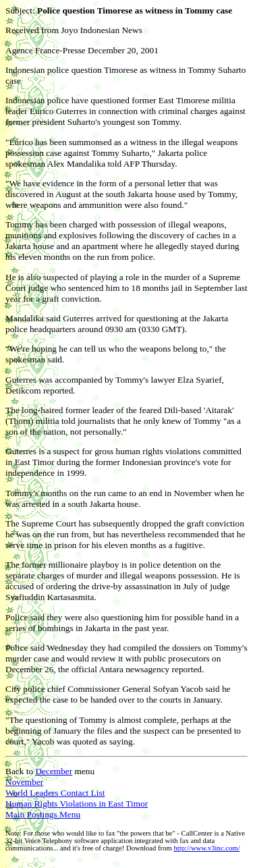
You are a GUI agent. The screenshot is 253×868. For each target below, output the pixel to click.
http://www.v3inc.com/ (206, 848)
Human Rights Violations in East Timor (77, 804)
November (24, 782)
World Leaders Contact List (55, 793)
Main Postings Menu (43, 814)
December (54, 771)
